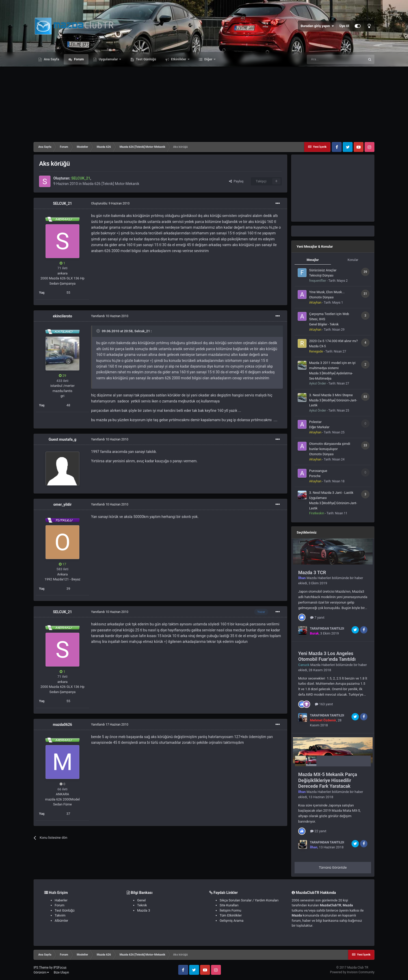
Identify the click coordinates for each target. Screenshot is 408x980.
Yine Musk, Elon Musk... (327, 292)
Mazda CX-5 (317, 346)
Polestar (315, 422)
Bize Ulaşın (61, 972)
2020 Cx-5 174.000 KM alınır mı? (333, 341)
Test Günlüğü (146, 59)
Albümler (61, 921)
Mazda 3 (144, 910)
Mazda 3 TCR (312, 572)
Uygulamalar (108, 59)
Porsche (315, 476)
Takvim (60, 915)
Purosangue (318, 471)
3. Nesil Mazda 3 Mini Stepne (331, 395)
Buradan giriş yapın (317, 26)
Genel (141, 900)
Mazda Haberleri (319, 578)
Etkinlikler (179, 59)
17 (63, 564)
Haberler (61, 900)
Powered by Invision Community (352, 972)
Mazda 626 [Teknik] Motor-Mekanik (111, 184)
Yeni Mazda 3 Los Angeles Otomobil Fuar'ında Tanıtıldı (327, 656)
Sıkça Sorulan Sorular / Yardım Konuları (249, 900)
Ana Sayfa (51, 59)
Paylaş (236, 181)
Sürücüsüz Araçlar (323, 270)
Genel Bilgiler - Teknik (324, 324)
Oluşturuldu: (110, 203)
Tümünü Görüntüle (333, 867)
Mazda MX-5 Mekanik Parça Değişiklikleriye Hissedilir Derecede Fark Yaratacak (328, 780)
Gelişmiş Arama (231, 921)
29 (63, 376)
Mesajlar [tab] (313, 260)
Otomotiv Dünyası (321, 297)
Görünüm (41, 972)
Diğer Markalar (319, 427)
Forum (78, 59)
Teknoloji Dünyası (321, 276)
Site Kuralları (229, 905)
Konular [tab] (353, 260)
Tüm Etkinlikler (231, 915)
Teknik (142, 905)
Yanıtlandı (110, 316)
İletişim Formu (230, 910)
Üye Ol (344, 26)
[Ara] (336, 59)
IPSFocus (60, 968)
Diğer (208, 59)
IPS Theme (41, 968)
